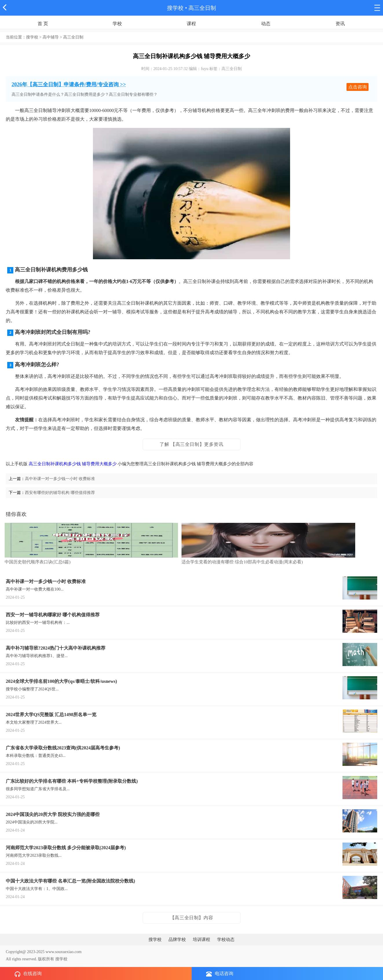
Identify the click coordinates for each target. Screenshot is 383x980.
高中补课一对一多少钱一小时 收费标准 (60, 479)
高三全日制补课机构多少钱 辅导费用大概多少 (73, 464)
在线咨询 (28, 974)
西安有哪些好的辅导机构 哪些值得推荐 (60, 493)
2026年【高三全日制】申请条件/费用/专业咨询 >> (69, 84)
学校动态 (226, 939)
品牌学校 (177, 939)
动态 (266, 24)
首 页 (43, 24)
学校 (117, 24)
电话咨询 (220, 974)
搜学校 (175, 8)
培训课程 (201, 939)
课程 (191, 24)
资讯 (340, 24)
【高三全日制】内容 (191, 918)
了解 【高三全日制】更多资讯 (191, 444)
